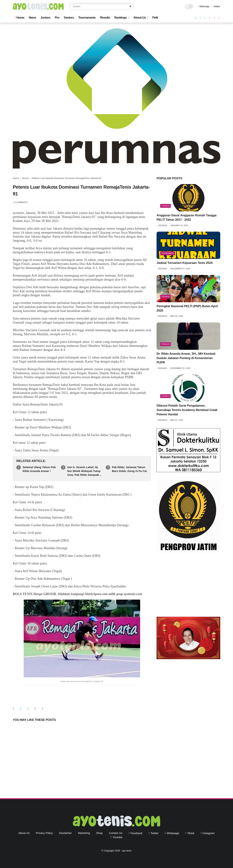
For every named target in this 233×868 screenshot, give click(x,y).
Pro (57, 18)
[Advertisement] (188, 586)
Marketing (84, 833)
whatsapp (173, 833)
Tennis (25, 178)
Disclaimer (65, 833)
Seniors (69, 18)
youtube (118, 837)
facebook (137, 833)
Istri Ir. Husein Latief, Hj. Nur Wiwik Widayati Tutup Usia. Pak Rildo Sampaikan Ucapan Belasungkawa (85, 471)
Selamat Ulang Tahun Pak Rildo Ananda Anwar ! (39, 469)
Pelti (155, 18)
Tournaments (87, 18)
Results (105, 18)
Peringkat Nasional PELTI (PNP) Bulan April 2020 (187, 308)
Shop (99, 833)
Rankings (121, 18)
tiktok (191, 833)
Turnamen (168, 253)
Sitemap (204, 6)
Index (216, 6)
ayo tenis (127, 851)
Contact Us (116, 833)
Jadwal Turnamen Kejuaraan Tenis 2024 (184, 263)
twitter (155, 833)
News (32, 18)
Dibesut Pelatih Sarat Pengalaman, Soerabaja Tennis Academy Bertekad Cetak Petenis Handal (187, 410)
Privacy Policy (44, 833)
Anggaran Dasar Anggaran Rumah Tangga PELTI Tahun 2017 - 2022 (186, 218)
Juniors (45, 18)
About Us (140, 18)
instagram (209, 833)
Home (19, 18)
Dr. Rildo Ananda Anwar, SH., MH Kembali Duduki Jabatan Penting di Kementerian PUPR (186, 358)
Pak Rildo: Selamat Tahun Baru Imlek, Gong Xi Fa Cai (129, 469)
